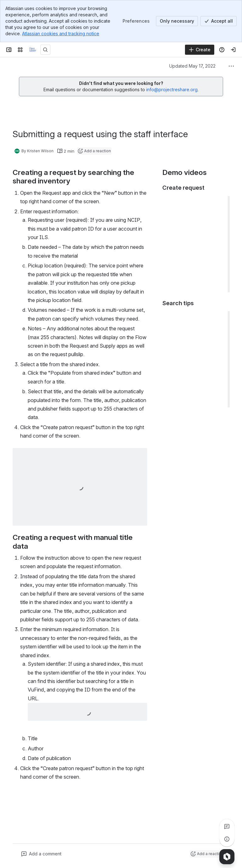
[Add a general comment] (41, 854)
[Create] (200, 50)
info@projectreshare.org (172, 90)
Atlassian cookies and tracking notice (61, 34)
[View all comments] (227, 826)
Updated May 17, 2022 (192, 66)
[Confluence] (33, 50)
